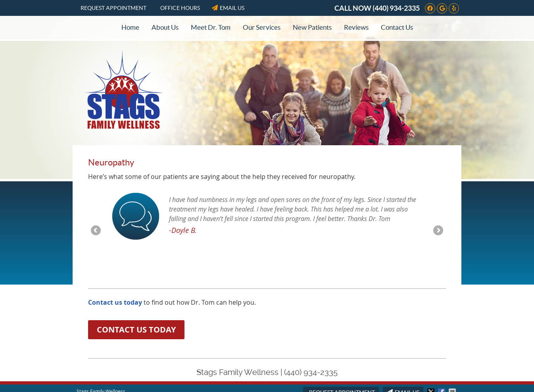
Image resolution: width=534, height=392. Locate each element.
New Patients (312, 27)
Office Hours (180, 8)
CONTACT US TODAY (136, 330)
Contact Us (397, 27)
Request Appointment (113, 8)
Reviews (356, 27)
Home (130, 27)
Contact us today (115, 302)
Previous (96, 231)
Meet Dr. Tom (211, 27)
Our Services (262, 27)
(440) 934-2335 (396, 8)
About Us (165, 27)
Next (438, 231)
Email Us (228, 8)
